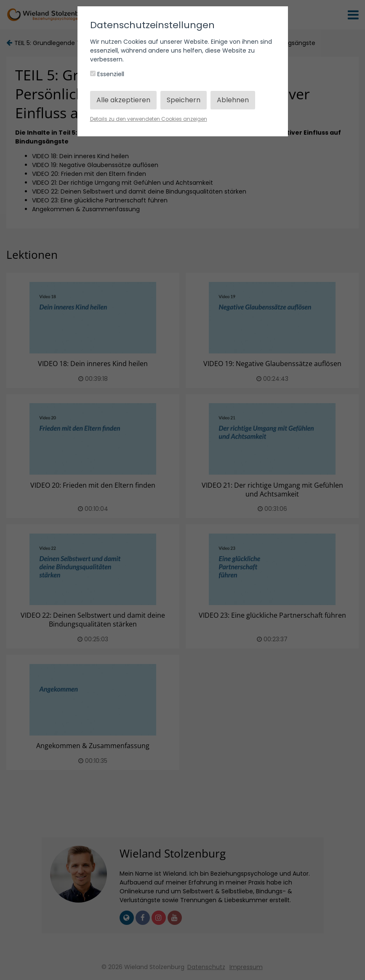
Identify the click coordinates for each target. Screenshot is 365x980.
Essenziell (107, 74)
